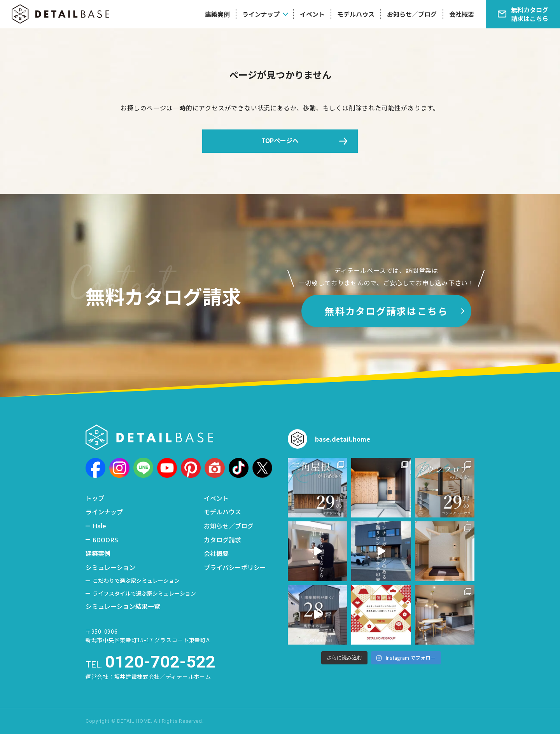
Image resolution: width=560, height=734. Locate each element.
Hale (99, 526)
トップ (95, 498)
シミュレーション (110, 567)
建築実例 (217, 14)
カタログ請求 (222, 540)
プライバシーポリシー (235, 567)
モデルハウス (356, 14)
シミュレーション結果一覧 (123, 606)
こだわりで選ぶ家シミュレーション (136, 580)
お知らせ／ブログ (412, 14)
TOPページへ (280, 140)
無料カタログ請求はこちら (386, 311)
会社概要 (462, 14)
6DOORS (105, 540)
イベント (312, 14)
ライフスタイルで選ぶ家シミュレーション (144, 593)
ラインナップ (261, 14)
